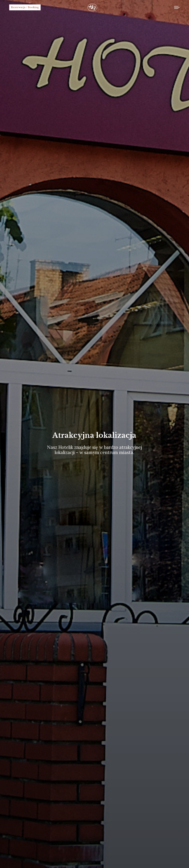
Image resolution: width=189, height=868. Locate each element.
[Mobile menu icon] (177, 7)
